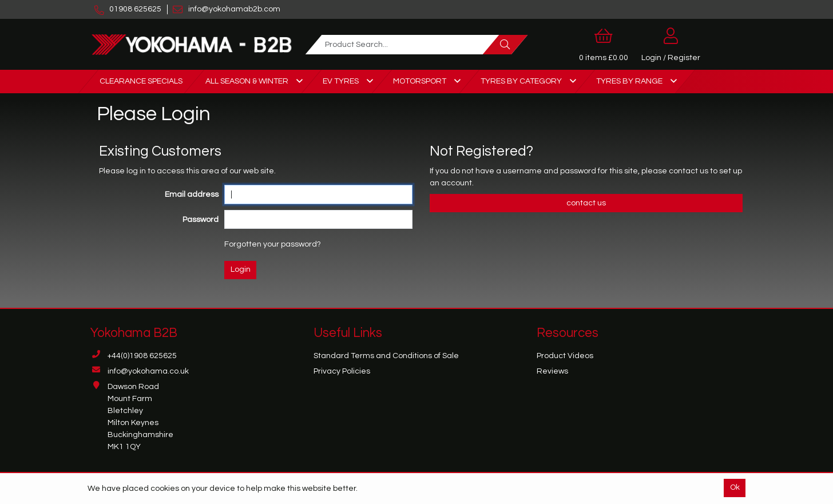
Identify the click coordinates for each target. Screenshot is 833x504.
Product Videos (565, 356)
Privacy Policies (342, 371)
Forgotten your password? (273, 244)
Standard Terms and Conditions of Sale (386, 356)
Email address (192, 195)
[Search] (505, 45)
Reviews (552, 371)
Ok (735, 487)
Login (241, 269)
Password (201, 220)
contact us (689, 171)
